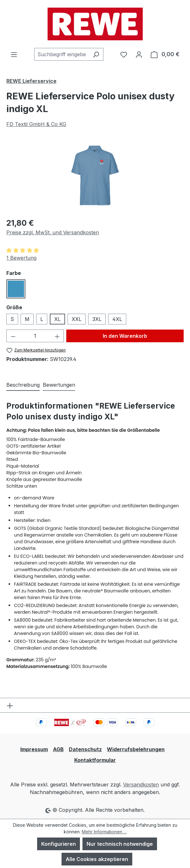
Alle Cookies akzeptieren (97, 859)
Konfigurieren (59, 844)
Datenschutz (85, 749)
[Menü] (14, 54)
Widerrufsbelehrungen (136, 749)
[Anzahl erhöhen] (57, 336)
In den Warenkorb (125, 336)
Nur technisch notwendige (120, 844)
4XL (117, 319)
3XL (97, 319)
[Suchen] (96, 54)
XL (57, 319)
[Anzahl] (35, 336)
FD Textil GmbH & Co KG (36, 124)
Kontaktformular (95, 760)
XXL (77, 319)
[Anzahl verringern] (13, 336)
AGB (58, 749)
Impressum (34, 749)
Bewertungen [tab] (59, 385)
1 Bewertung (21, 258)
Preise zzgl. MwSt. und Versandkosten (53, 232)
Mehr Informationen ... (104, 832)
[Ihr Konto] (139, 54)
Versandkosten (141, 785)
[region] (95, 176)
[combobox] (62, 54)
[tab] (23, 385)
